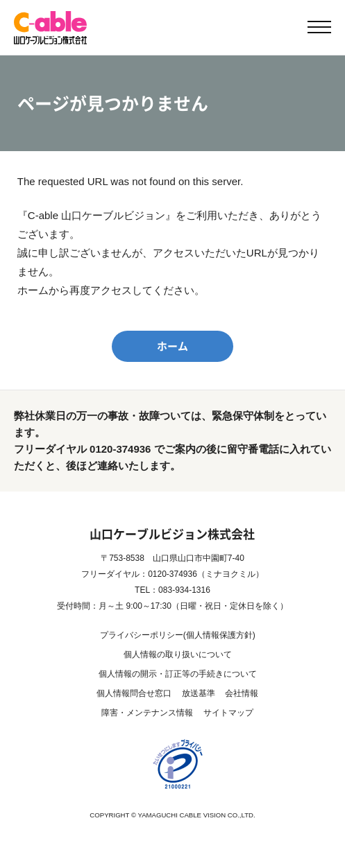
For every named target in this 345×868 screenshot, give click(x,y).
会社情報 (242, 693)
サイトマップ (228, 713)
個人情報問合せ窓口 (134, 693)
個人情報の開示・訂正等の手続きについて (178, 674)
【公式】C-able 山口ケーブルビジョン (50, 28)
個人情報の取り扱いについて (178, 654)
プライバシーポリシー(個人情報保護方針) (178, 635)
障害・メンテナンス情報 (147, 713)
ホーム (172, 346)
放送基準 (199, 693)
